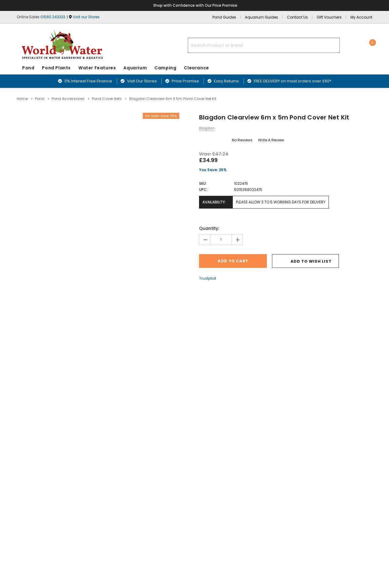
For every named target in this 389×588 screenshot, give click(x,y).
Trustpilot (208, 278)
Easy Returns (223, 81)
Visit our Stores (86, 17)
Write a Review (271, 140)
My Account (361, 17)
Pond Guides (224, 17)
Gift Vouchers (329, 17)
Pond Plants (56, 68)
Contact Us (297, 17)
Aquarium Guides (262, 17)
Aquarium (135, 68)
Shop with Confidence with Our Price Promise (196, 5)
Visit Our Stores (139, 81)
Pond (28, 68)
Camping (165, 68)
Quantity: (209, 228)
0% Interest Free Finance (85, 81)
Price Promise (182, 81)
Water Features (97, 68)
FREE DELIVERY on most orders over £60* (289, 81)
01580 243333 (53, 17)
